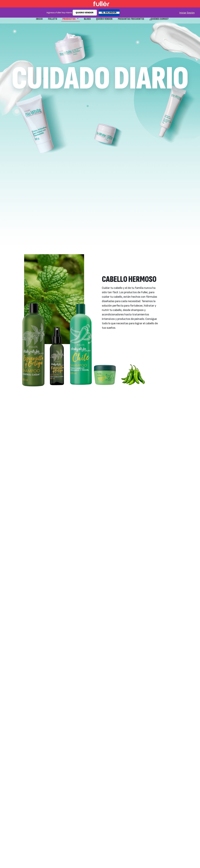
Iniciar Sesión (187, 13)
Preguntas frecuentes (131, 19)
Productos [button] (69, 19)
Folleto (53, 19)
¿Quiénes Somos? (159, 19)
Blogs (87, 19)
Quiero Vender (104, 19)
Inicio (39, 19)
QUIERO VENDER (85, 13)
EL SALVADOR (109, 13)
